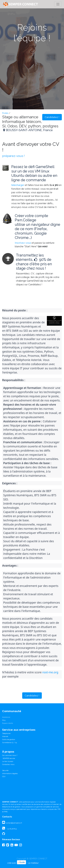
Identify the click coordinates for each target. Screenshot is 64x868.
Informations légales (10, 773)
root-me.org (50, 672)
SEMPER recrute (9, 758)
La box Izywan (8, 761)
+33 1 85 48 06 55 (12, 829)
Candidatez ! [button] (52, 117)
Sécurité (5, 770)
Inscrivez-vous (23, 243)
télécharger (18, 185)
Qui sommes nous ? (10, 755)
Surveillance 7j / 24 (10, 742)
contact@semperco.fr (14, 823)
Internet (5, 736)
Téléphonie (6, 733)
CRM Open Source (48, 863)
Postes (5, 113)
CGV (4, 777)
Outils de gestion (9, 739)
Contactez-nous (8, 764)
